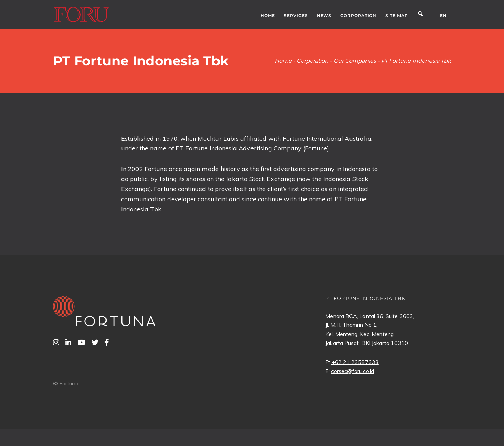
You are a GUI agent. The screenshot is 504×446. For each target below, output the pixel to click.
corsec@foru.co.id (353, 371)
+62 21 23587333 (355, 362)
